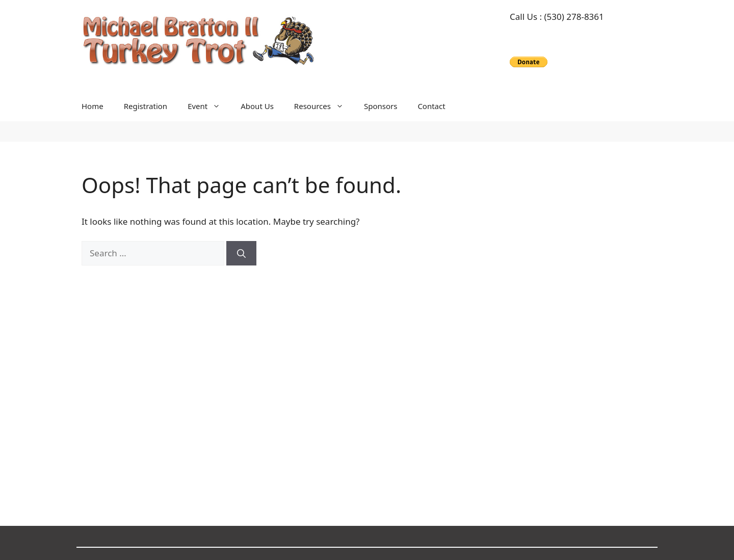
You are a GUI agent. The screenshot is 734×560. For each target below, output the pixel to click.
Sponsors (381, 106)
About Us (257, 106)
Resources (324, 106)
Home (93, 106)
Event (209, 106)
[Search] (241, 253)
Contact (431, 106)
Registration (146, 106)
